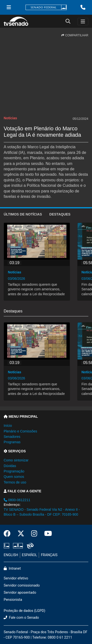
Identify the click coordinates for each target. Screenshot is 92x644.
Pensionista (13, 600)
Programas (12, 442)
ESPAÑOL (29, 555)
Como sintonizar (16, 460)
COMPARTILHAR (75, 35)
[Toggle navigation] (83, 22)
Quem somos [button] (14, 477)
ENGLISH (11, 555)
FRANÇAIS (49, 555)
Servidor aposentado (20, 593)
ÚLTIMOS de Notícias (23, 214)
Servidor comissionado (22, 585)
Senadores (12, 437)
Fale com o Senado (21, 618)
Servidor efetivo (16, 578)
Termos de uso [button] (15, 482)
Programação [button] (14, 471)
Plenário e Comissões (20, 431)
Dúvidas (10, 466)
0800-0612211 (17, 500)
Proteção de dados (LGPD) (25, 611)
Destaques (60, 214)
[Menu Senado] (9, 7)
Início (8, 426)
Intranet (12, 569)
